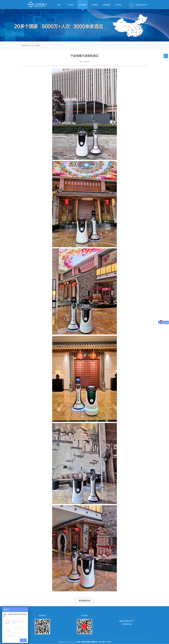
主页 (32, 46)
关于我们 (118, 5)
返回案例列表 (84, 601)
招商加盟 (106, 5)
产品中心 (71, 5)
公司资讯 (95, 5)
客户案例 (37, 46)
